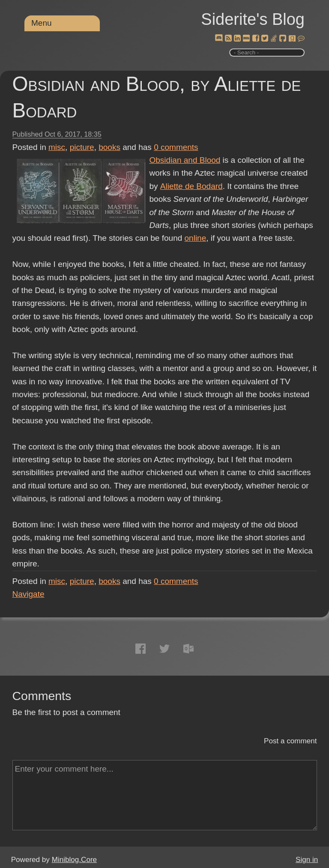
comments (176, 147)
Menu (42, 23)
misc (57, 147)
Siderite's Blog (253, 19)
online (196, 238)
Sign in (307, 860)
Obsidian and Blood (185, 160)
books (109, 147)
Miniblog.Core (74, 860)
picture (82, 147)
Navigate (28, 594)
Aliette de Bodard (191, 186)
